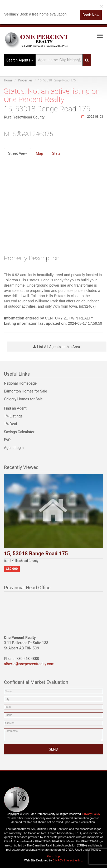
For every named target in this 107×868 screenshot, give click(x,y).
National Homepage (20, 383)
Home (8, 80)
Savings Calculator (19, 432)
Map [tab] (40, 153)
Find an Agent (15, 408)
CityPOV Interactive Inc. (68, 861)
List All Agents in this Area (57, 347)
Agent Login (14, 448)
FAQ (7, 440)
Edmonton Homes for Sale (26, 391)
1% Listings (13, 416)
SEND (53, 749)
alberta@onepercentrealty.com (29, 664)
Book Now (91, 15)
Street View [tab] (18, 153)
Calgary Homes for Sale (23, 399)
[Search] (87, 60)
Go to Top (53, 856)
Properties (25, 80)
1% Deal (10, 424)
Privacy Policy (91, 814)
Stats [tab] (56, 153)
